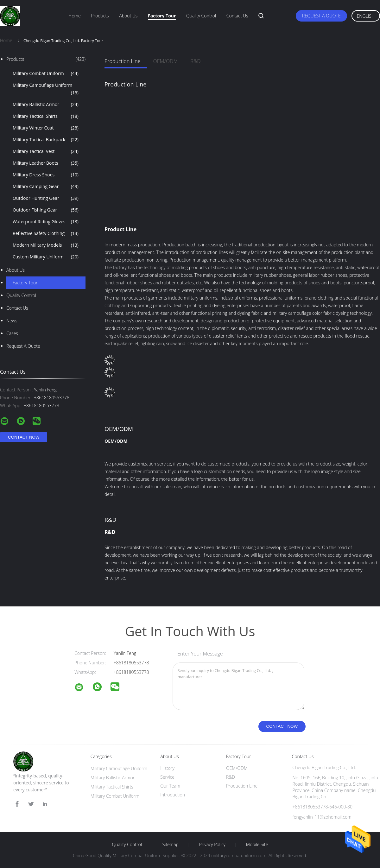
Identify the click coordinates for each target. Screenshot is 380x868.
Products (100, 16)
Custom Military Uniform (46, 257)
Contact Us (237, 16)
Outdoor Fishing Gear (46, 210)
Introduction (173, 795)
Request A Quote (321, 16)
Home (74, 16)
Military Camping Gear (46, 187)
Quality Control (201, 16)
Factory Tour (162, 16)
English (366, 16)
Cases (12, 333)
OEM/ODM (166, 61)
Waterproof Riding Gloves (46, 222)
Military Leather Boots (46, 163)
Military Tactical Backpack (46, 140)
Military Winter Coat (46, 128)
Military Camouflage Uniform (46, 89)
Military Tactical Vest (46, 151)
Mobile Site (257, 845)
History (167, 768)
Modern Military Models (46, 245)
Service (167, 777)
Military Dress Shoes (46, 175)
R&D (195, 61)
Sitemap (171, 845)
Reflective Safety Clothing (46, 233)
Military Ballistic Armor (46, 105)
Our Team (170, 786)
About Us (128, 16)
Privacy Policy (212, 845)
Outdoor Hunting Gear (46, 198)
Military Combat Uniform (46, 73)
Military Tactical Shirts (46, 116)
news (12, 321)
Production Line (123, 61)
